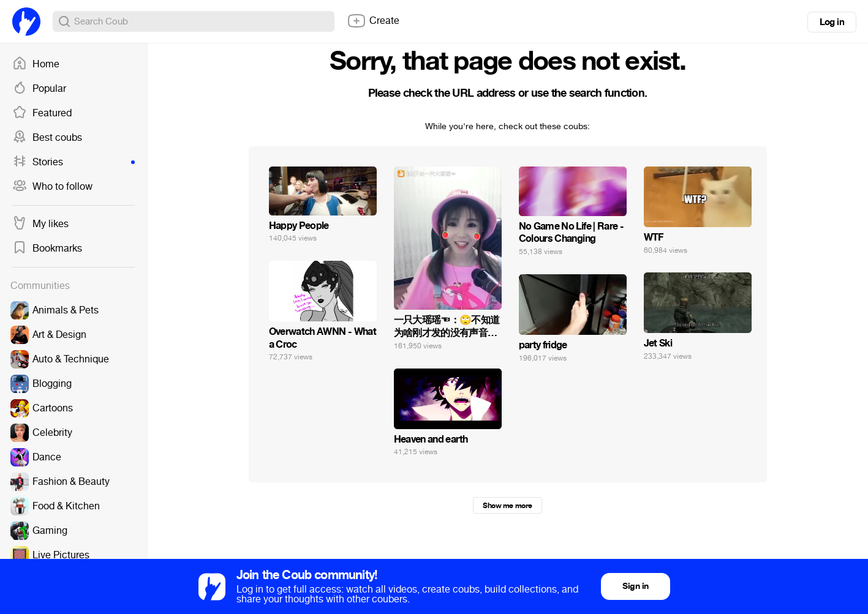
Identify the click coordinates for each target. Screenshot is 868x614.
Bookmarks (47, 249)
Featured (42, 113)
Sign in (635, 586)
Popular (39, 89)
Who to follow (52, 187)
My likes (40, 224)
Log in (832, 22)
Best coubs (47, 138)
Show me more (507, 506)
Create (373, 21)
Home (36, 64)
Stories (74, 162)
